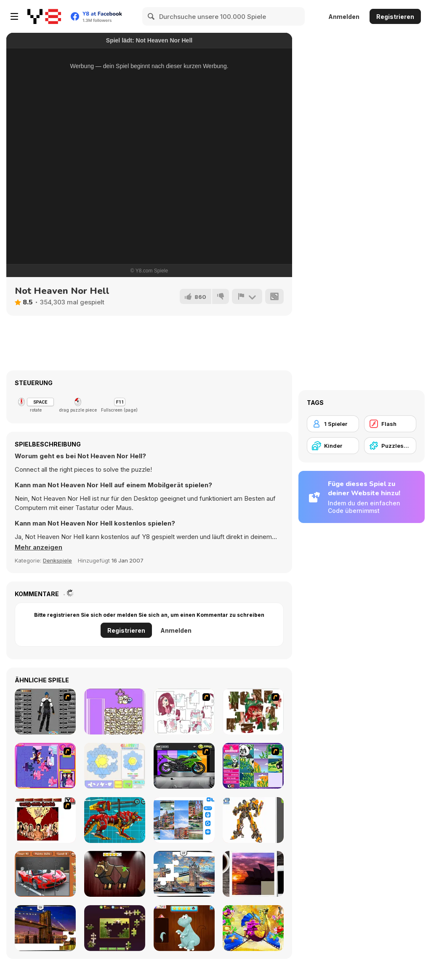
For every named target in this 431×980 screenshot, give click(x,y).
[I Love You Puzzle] (253, 712)
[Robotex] (253, 820)
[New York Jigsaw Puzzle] (45, 928)
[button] (39, 547)
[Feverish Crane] (115, 712)
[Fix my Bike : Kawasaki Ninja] (184, 766)
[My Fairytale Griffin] (253, 928)
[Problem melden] (247, 296)
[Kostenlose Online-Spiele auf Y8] (44, 16)
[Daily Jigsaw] (115, 928)
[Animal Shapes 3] (115, 874)
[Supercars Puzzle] (45, 874)
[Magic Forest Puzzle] (253, 766)
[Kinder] (333, 446)
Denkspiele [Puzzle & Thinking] (57, 560)
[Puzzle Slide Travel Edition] (253, 874)
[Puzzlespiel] (390, 446)
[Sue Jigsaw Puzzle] (45, 766)
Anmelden (344, 17)
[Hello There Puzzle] (184, 712)
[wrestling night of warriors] (45, 820)
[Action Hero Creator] (45, 712)
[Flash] (390, 424)
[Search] (152, 16)
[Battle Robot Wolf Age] (115, 820)
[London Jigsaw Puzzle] (184, 874)
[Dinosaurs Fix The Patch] (184, 928)
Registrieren (395, 17)
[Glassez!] (115, 766)
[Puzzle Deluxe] (184, 820)
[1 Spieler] (333, 424)
